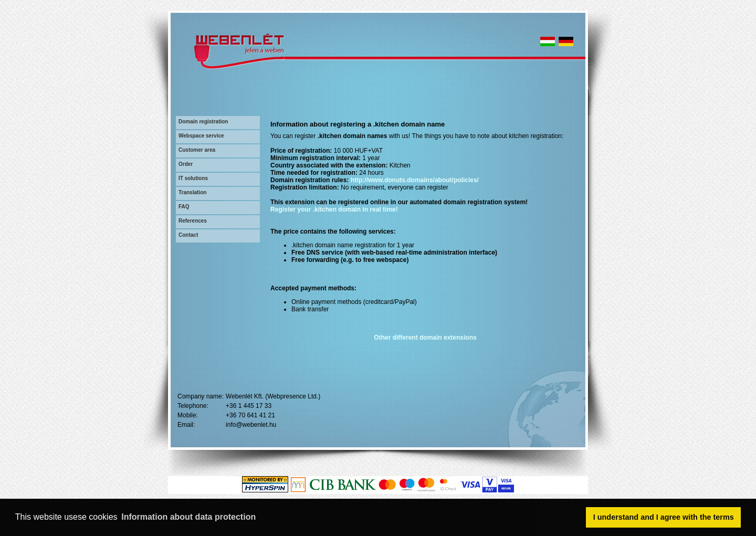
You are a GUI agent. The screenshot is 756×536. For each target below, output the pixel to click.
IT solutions (193, 178)
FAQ (184, 207)
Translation (192, 192)
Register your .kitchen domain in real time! (334, 209)
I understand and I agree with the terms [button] (664, 517)
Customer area (197, 150)
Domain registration (203, 122)
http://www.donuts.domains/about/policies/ (415, 180)
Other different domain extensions (425, 338)
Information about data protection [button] (188, 517)
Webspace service (201, 136)
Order (186, 164)
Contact (188, 235)
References (193, 221)
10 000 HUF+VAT (358, 151)
